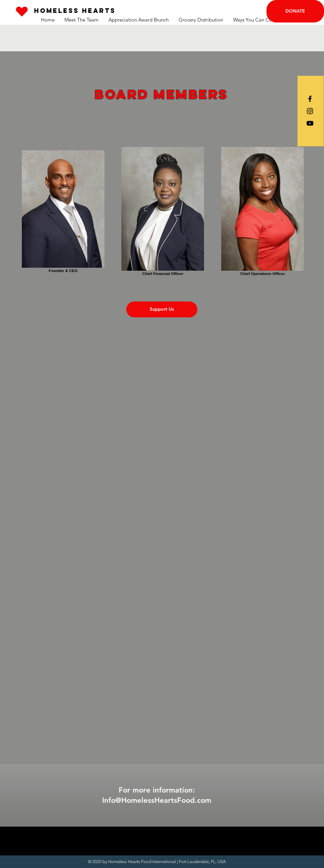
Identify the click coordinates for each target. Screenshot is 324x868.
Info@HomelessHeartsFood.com (157, 800)
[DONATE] (295, 11)
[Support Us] (162, 309)
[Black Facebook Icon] (310, 99)
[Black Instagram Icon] (310, 111)
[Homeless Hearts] (75, 11)
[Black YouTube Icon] (310, 123)
